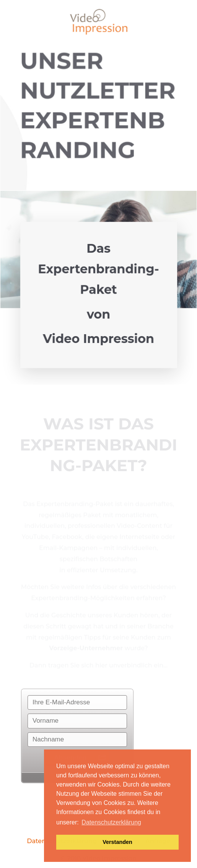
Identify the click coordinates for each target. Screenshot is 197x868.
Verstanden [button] (117, 842)
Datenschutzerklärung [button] (111, 822)
